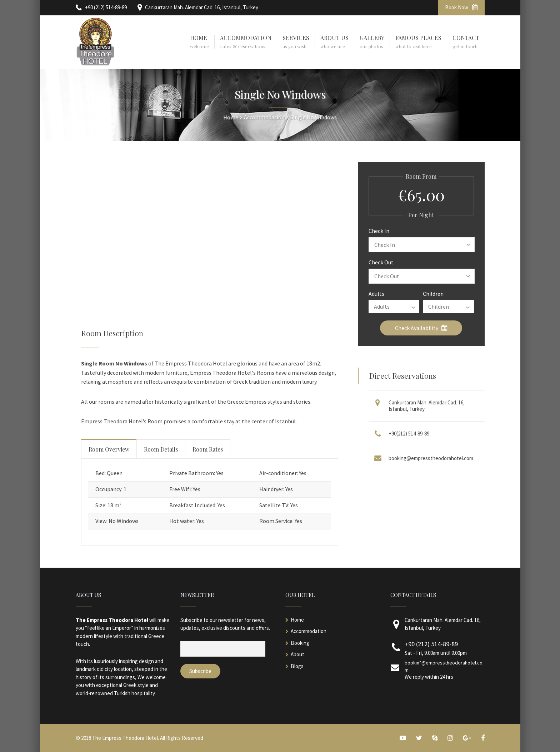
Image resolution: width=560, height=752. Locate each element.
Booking (300, 643)
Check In (379, 231)
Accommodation (309, 631)
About (297, 654)
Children (433, 294)
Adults (376, 294)
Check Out (381, 262)
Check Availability (421, 328)
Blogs (297, 666)
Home (297, 620)
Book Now (461, 7)
